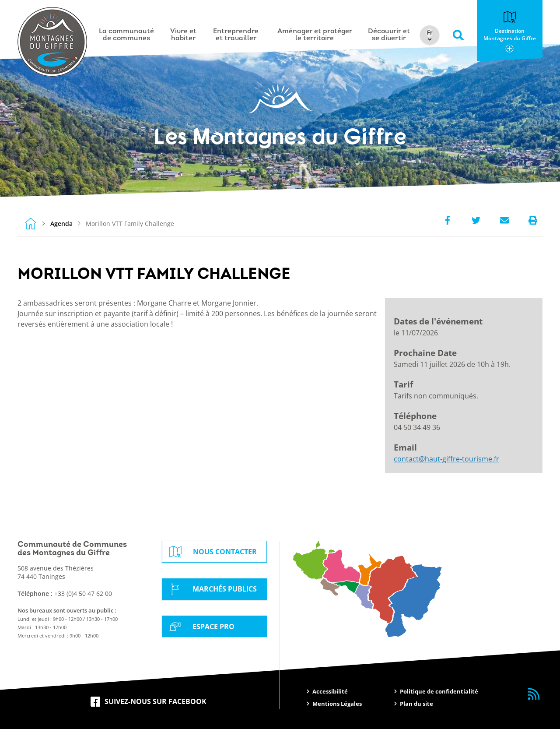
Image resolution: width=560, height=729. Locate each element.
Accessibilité (330, 691)
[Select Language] (430, 33)
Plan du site (416, 704)
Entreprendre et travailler (236, 35)
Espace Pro (200, 626)
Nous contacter (212, 552)
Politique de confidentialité (439, 691)
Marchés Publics (212, 589)
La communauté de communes (126, 35)
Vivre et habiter (183, 35)
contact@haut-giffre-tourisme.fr (446, 459)
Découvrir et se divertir (389, 35)
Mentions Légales (337, 704)
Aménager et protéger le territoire (315, 35)
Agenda (61, 224)
